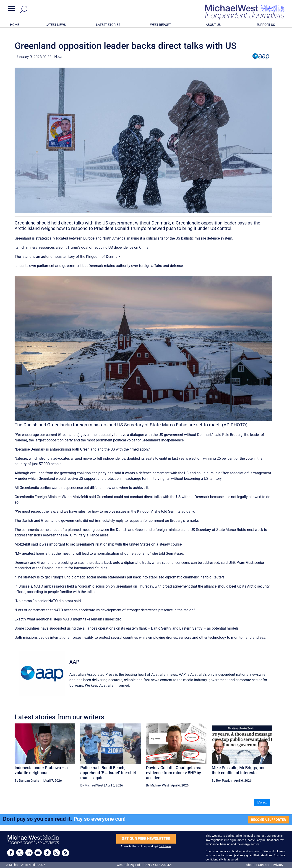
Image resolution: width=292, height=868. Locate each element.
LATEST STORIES (108, 25)
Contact (264, 865)
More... (262, 802)
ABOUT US (213, 25)
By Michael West (92, 785)
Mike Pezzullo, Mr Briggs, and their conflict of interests (239, 770)
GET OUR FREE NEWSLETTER (146, 839)
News (59, 57)
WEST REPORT (160, 25)
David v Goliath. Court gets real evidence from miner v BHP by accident (174, 773)
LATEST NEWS (56, 25)
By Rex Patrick (222, 781)
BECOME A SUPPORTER (269, 820)
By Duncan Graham (28, 781)
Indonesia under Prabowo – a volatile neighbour (41, 770)
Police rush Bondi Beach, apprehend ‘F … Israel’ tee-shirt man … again (108, 773)
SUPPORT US (266, 25)
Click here (165, 846)
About (251, 865)
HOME (15, 25)
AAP (74, 662)
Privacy (278, 865)
